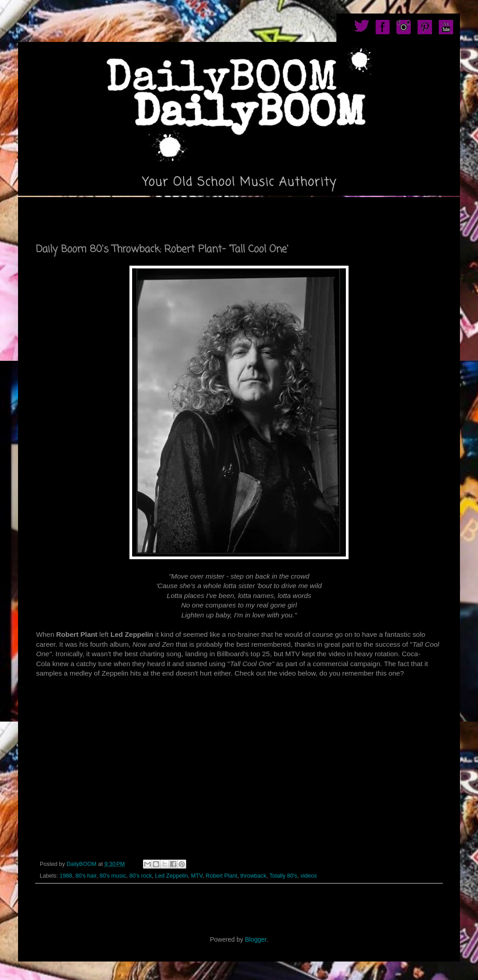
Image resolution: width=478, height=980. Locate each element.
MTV (197, 876)
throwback (253, 876)
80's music (113, 876)
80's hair (86, 876)
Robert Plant (221, 876)
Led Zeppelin (172, 876)
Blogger (255, 939)
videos (308, 876)
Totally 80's (283, 876)
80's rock (141, 876)
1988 (66, 876)
